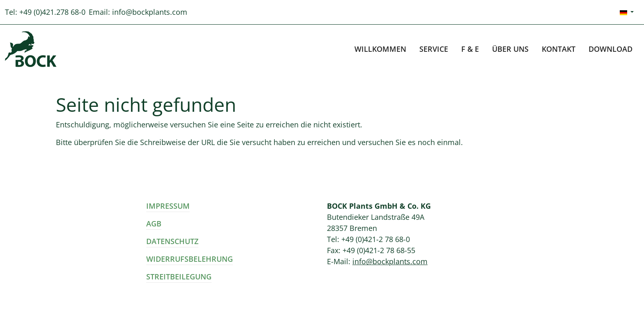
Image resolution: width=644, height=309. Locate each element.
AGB (154, 224)
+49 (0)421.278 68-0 (52, 12)
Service (434, 49)
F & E (470, 49)
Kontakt (559, 49)
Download (611, 49)
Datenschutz (172, 241)
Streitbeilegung (179, 277)
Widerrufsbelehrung (190, 259)
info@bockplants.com (150, 12)
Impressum (168, 206)
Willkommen (380, 49)
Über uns (510, 49)
